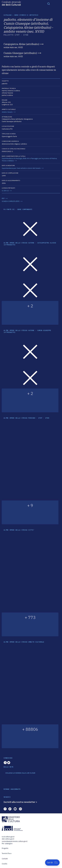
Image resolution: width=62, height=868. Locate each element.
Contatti (5, 859)
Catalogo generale (11, 3)
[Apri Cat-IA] (52, 863)
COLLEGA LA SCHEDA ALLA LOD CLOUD (20, 773)
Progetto (5, 848)
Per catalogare (7, 844)
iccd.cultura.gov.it (8, 837)
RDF (3, 198)
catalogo (8, 15)
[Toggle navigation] (49, 4)
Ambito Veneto (7, 112)
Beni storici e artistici (26, 15)
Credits (4, 864)
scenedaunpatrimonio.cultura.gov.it (15, 841)
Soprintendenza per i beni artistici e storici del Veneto (21, 168)
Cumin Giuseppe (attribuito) (20, 53)
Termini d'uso (7, 853)
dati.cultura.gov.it (8, 839)
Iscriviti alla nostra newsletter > (20, 802)
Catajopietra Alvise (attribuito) (21, 44)
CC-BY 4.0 (5, 191)
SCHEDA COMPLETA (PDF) (11, 201)
